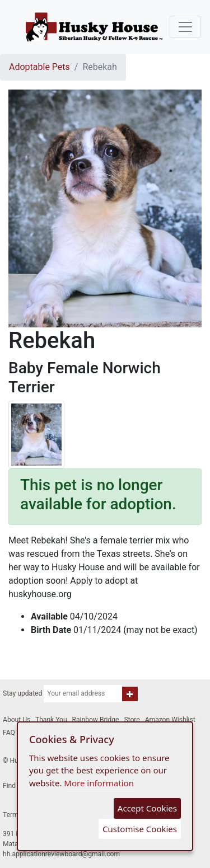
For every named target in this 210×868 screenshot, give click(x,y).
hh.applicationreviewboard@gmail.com (61, 854)
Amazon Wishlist (170, 720)
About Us (17, 720)
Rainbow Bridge (96, 720)
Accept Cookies (147, 808)
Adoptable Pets (39, 67)
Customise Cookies (140, 829)
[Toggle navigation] (185, 27)
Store (132, 720)
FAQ (9, 733)
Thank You (51, 720)
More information (99, 783)
